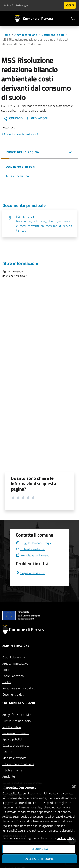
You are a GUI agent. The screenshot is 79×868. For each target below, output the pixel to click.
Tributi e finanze (12, 770)
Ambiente (9, 776)
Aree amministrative (15, 663)
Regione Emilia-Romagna (16, 5)
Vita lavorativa (12, 727)
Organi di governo (14, 657)
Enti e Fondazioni (13, 676)
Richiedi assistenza (30, 549)
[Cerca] (73, 19)
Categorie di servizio (19, 703)
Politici (6, 682)
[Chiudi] (74, 786)
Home (6, 35)
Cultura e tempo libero (16, 721)
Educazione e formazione (18, 764)
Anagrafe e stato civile (17, 715)
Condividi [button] (13, 118)
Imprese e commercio (16, 733)
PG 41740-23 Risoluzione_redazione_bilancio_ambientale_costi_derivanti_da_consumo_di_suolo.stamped (44, 223)
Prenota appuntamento (33, 555)
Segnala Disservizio (30, 573)
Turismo (7, 752)
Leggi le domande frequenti (36, 543)
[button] (39, 153)
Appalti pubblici (12, 739)
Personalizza (39, 849)
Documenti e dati (53, 35)
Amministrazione (26, 35)
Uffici (5, 670)
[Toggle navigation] (8, 18)
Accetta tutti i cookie (39, 859)
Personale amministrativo (19, 688)
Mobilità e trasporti (14, 758)
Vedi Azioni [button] (36, 118)
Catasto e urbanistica (16, 745)
